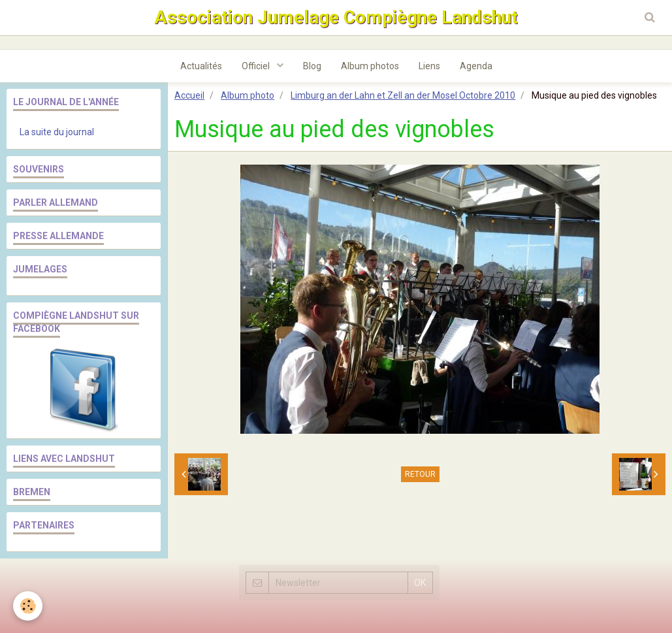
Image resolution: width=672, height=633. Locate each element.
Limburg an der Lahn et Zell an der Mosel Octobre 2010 (403, 95)
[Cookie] (28, 606)
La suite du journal (57, 132)
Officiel (257, 66)
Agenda (476, 66)
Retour (420, 474)
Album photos (370, 66)
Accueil (189, 95)
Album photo (248, 95)
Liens (429, 66)
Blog (312, 66)
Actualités (201, 66)
